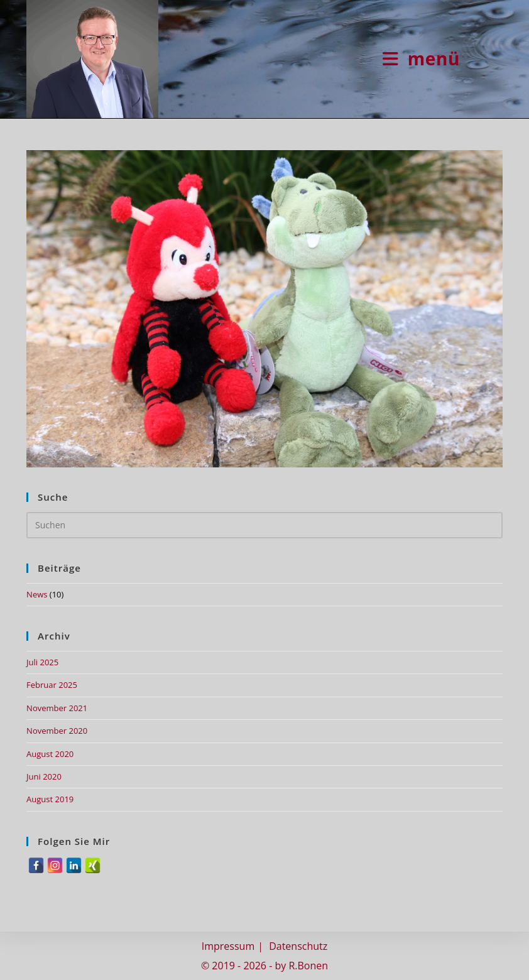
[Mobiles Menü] (421, 58)
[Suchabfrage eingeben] (264, 525)
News (37, 594)
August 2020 (50, 754)
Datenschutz (298, 946)
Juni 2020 (44, 776)
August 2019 (50, 799)
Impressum (228, 946)
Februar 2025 (52, 685)
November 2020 (57, 731)
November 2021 (57, 708)
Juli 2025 (42, 662)
